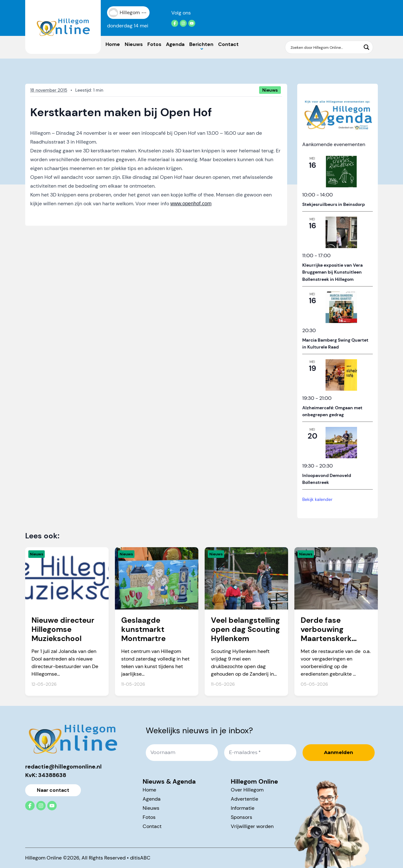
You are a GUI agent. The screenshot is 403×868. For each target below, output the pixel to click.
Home (113, 44)
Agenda (175, 44)
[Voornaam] (182, 753)
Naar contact (53, 790)
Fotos (154, 44)
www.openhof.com (191, 204)
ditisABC (140, 858)
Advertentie (244, 799)
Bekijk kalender (317, 499)
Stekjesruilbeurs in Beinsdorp (334, 204)
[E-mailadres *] (260, 753)
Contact (228, 44)
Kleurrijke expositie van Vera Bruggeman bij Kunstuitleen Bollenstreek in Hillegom (332, 272)
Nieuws (134, 44)
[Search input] (325, 47)
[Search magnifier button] (366, 47)
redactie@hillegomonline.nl (63, 767)
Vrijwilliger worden (252, 826)
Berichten (201, 44)
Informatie (243, 808)
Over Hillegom (247, 790)
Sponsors (241, 817)
